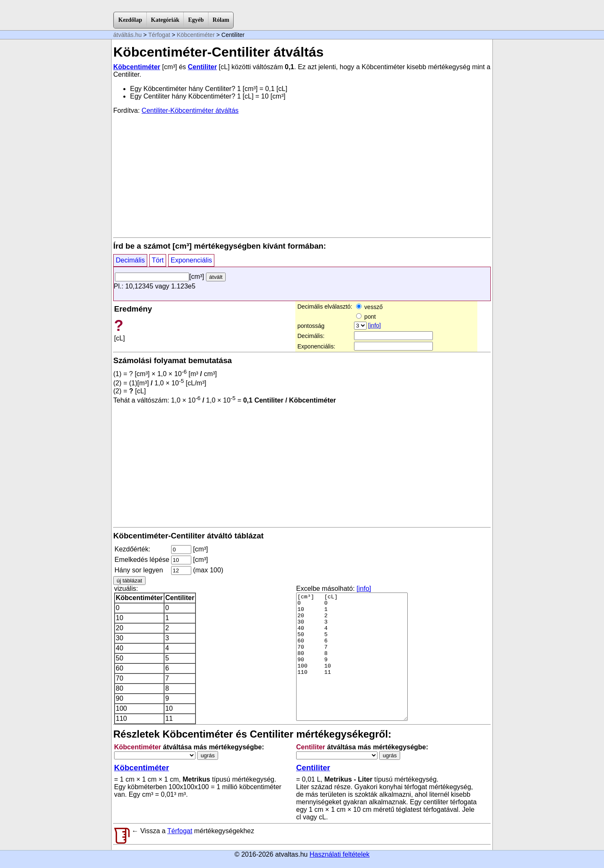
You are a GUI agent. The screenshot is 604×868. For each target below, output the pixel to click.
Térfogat (159, 35)
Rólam (221, 20)
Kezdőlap (130, 20)
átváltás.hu (128, 35)
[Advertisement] (302, 175)
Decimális (130, 260)
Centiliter (202, 67)
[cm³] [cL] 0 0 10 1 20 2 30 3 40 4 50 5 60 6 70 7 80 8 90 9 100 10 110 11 (352, 657)
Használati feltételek (340, 854)
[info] (375, 325)
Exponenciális (191, 260)
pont (366, 317)
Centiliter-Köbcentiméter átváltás (190, 110)
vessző (369, 307)
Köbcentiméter (196, 35)
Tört (158, 260)
